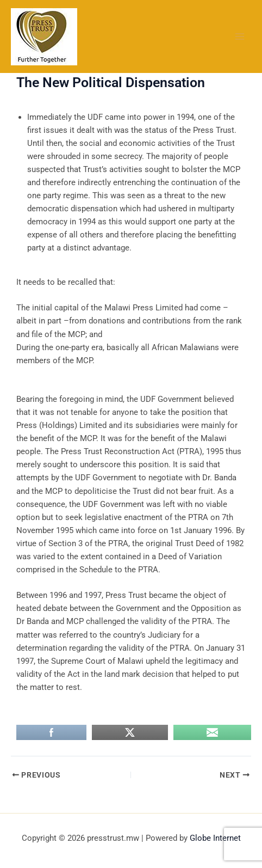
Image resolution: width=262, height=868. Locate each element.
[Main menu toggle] (240, 36)
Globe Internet (215, 838)
